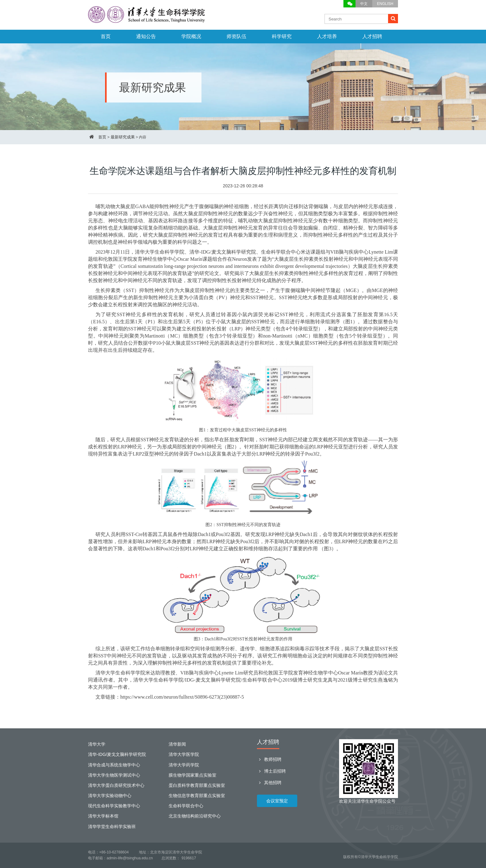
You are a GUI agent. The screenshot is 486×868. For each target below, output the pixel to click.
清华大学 (97, 744)
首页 (106, 36)
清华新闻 (177, 744)
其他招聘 (269, 783)
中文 (364, 4)
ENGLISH (385, 4)
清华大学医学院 (184, 754)
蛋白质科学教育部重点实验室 (197, 785)
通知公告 (146, 36)
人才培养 (327, 36)
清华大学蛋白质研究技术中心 (116, 785)
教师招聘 (269, 759)
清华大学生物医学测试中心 (114, 775)
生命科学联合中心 (186, 806)
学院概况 (191, 36)
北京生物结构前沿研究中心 (195, 816)
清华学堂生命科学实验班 (112, 827)
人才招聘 (372, 36)
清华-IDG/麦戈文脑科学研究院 (117, 754)
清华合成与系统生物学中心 (114, 765)
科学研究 (282, 36)
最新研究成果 (123, 137)
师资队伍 (236, 36)
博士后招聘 (271, 771)
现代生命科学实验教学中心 (114, 806)
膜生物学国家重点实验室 (192, 775)
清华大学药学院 (184, 765)
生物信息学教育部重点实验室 (197, 796)
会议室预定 (277, 801)
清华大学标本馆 (103, 816)
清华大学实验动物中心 (110, 796)
